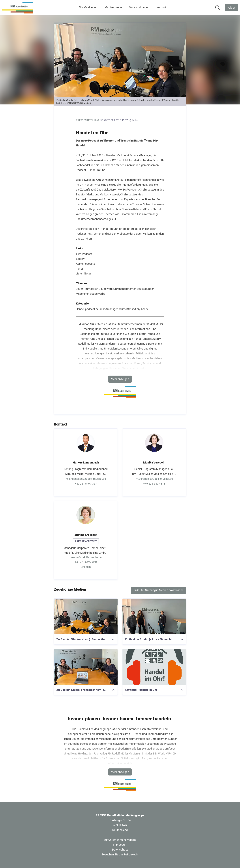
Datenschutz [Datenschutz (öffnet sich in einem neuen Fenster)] (120, 850)
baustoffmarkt (127, 309)
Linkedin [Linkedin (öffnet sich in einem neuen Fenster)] (86, 567)
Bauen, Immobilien (87, 289)
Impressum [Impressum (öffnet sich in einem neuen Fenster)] (120, 845)
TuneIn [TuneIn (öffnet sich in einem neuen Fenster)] (80, 269)
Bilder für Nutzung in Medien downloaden (158, 590)
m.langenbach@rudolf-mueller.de (86, 479)
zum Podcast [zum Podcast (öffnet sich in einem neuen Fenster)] (84, 254)
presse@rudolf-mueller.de (86, 557)
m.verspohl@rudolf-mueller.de (154, 479)
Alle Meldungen (88, 7)
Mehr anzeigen (120, 379)
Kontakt (161, 7)
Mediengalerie (113, 7)
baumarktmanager (107, 309)
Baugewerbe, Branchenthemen (118, 289)
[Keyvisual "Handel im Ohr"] (154, 667)
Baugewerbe (98, 294)
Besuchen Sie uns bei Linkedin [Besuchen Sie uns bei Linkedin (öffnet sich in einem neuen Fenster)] (120, 854)
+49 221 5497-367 (86, 484)
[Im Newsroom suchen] (217, 8)
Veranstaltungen (139, 7)
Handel (80, 309)
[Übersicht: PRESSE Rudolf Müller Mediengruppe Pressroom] (18, 8)
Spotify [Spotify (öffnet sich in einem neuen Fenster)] (80, 259)
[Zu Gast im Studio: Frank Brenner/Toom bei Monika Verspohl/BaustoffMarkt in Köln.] (86, 667)
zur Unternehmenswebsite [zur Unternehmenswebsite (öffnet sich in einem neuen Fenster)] (120, 840)
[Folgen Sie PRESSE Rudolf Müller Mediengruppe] (232, 8)
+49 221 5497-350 (86, 562)
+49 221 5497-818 (154, 484)
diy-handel (143, 309)
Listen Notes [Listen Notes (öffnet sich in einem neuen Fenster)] (84, 273)
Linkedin (141, 368)
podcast (90, 309)
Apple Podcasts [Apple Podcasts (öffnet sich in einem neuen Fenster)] (85, 264)
